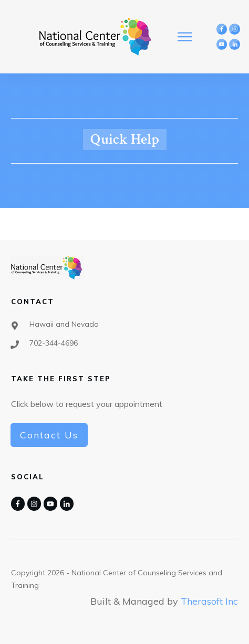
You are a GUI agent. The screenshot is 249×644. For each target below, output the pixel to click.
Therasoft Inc (209, 601)
